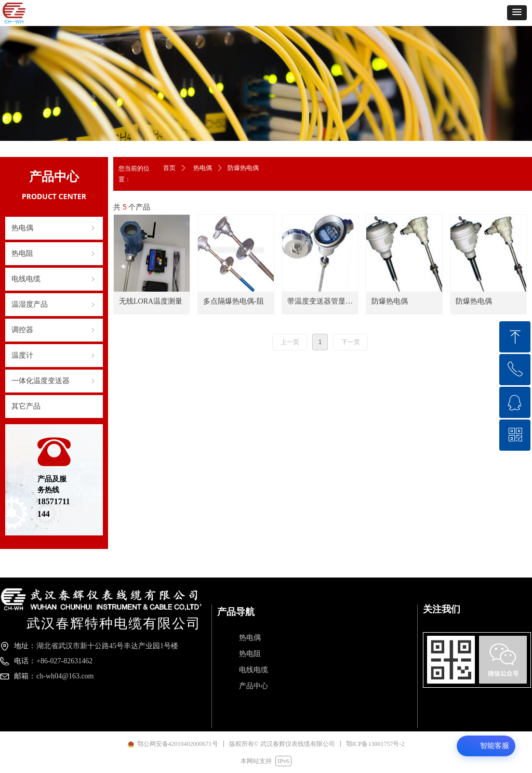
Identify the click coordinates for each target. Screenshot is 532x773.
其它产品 (26, 406)
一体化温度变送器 (54, 381)
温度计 (54, 356)
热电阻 (54, 254)
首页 (169, 168)
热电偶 (54, 228)
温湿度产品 (54, 305)
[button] (517, 13)
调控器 (54, 330)
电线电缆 (54, 279)
